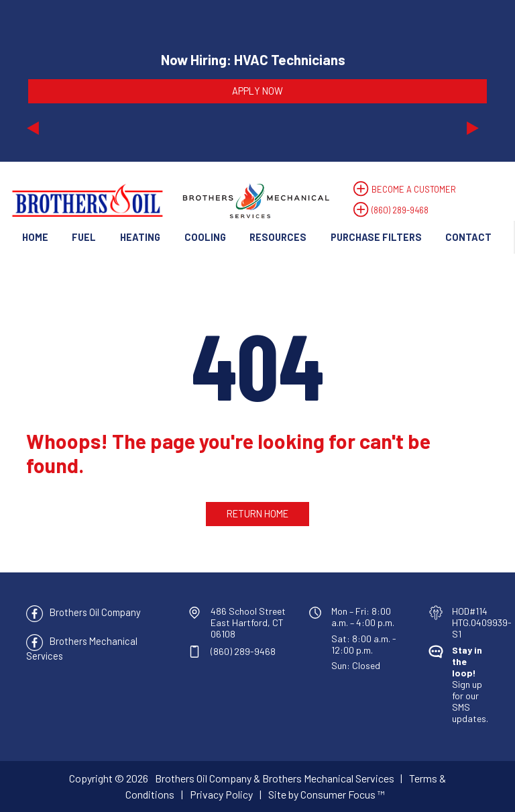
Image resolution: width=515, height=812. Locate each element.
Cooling (205, 237)
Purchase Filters (376, 237)
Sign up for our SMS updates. (470, 684)
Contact (468, 237)
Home (35, 237)
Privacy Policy (221, 794)
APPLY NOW (257, 91)
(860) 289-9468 (400, 210)
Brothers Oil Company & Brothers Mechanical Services (275, 778)
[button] (61, 81)
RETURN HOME (257, 513)
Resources (278, 237)
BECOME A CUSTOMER (414, 189)
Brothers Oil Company (95, 612)
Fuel (84, 237)
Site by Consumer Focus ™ (327, 794)
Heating (140, 237)
